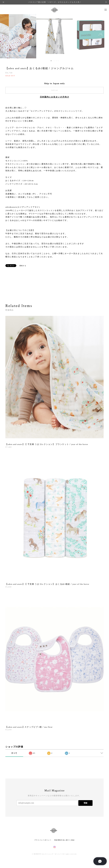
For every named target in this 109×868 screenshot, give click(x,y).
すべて (14, 753)
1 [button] (51, 61)
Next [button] (105, 36)
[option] (54, 36)
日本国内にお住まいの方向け (55, 97)
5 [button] (58, 61)
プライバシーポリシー (43, 840)
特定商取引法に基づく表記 (65, 840)
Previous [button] (4, 36)
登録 (85, 803)
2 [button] (53, 61)
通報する (23, 266)
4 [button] (57, 61)
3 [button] (55, 61)
